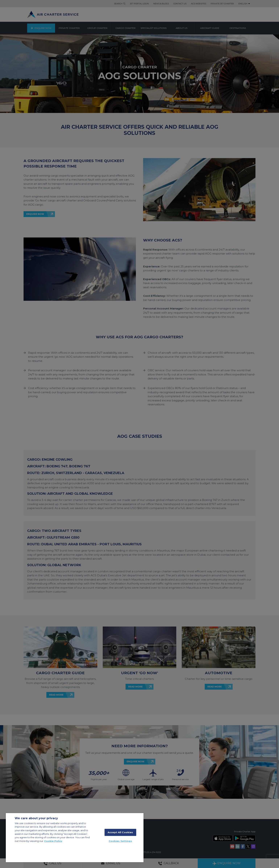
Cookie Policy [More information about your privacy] (53, 841)
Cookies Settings (120, 841)
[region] (75, 838)
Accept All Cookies (120, 832)
